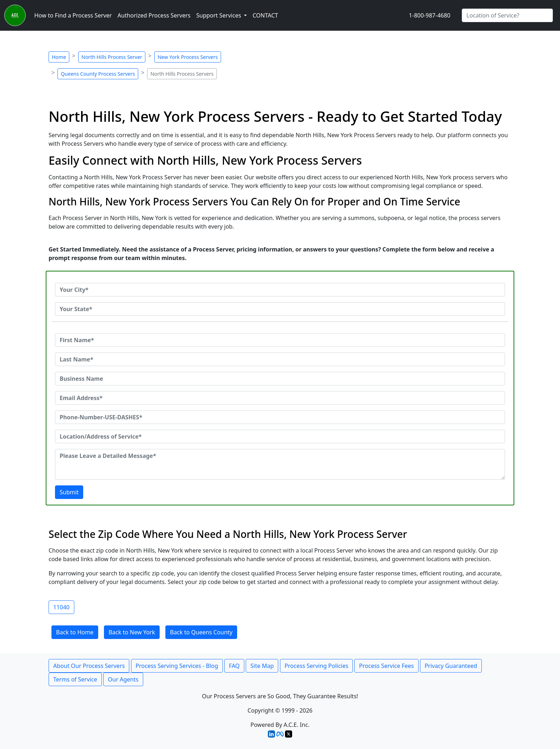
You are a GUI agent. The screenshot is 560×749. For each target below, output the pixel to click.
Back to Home (75, 632)
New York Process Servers (187, 57)
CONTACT (265, 15)
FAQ (234, 666)
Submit (69, 492)
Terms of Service (75, 679)
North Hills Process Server (112, 57)
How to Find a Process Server (73, 15)
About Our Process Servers (89, 666)
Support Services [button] (219, 15)
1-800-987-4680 (430, 15)
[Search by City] (507, 15)
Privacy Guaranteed (451, 666)
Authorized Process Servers (154, 15)
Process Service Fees (386, 666)
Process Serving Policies (317, 666)
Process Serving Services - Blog (177, 666)
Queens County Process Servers (98, 74)
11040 (61, 607)
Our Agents (123, 679)
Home (59, 57)
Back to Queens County (201, 632)
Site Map (262, 666)
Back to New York (132, 632)
